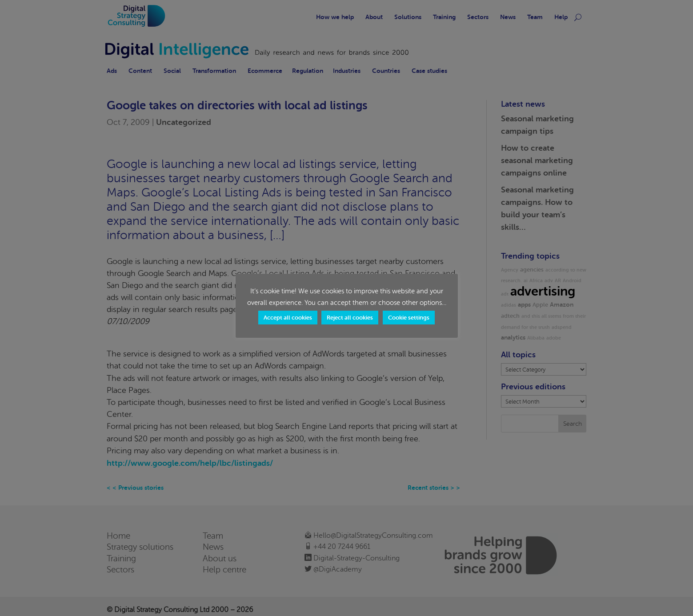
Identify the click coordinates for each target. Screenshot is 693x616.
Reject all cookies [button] (350, 318)
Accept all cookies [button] (288, 318)
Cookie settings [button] (409, 318)
